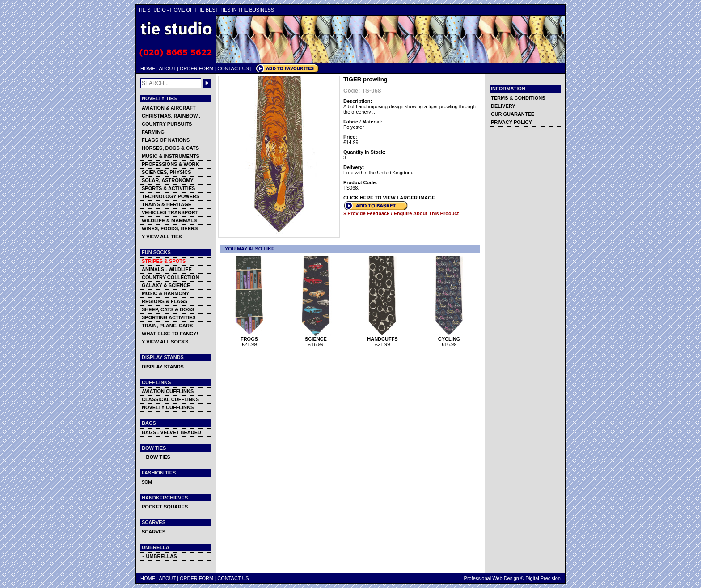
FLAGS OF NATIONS (166, 140)
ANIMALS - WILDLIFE (167, 269)
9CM (147, 482)
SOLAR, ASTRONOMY (168, 180)
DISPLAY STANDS (163, 367)
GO (207, 83)
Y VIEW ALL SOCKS (165, 342)
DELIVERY (503, 106)
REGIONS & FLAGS (165, 301)
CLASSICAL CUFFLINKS (170, 399)
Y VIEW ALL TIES (162, 237)
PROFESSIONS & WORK (170, 164)
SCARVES (154, 532)
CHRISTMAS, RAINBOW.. (171, 116)
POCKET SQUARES (165, 507)
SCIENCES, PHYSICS (167, 172)
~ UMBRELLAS (159, 556)
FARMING (153, 132)
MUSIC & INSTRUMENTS (171, 156)
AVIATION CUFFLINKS (168, 391)
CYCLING (449, 337)
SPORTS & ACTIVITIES (168, 188)
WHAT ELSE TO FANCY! (170, 334)
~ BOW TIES (156, 457)
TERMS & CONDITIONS (518, 98)
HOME (148, 68)
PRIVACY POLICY (511, 122)
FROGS (249, 337)
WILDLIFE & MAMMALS (169, 220)
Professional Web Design (492, 578)
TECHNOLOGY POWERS (171, 196)
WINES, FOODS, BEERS (170, 228)
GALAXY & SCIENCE (166, 285)
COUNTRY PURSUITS (167, 124)
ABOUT (167, 68)
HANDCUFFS (382, 337)
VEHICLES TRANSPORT (170, 212)
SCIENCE (316, 337)
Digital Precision (543, 578)
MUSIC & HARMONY (165, 293)
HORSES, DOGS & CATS (170, 148)
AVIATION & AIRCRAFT (169, 108)
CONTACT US (233, 68)
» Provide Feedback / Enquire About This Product (401, 213)
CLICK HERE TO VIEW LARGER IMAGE (389, 198)
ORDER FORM (196, 68)
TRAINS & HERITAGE (167, 204)
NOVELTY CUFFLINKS (168, 407)
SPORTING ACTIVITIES (169, 317)
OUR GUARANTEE (513, 114)
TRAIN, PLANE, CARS (167, 326)
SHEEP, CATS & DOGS (168, 309)
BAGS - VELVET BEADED (171, 432)
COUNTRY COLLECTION (170, 277)
